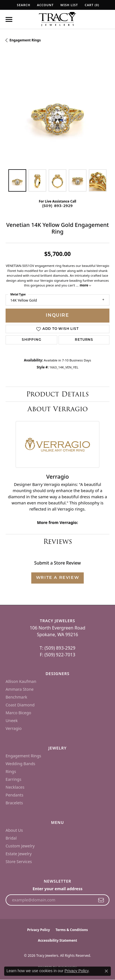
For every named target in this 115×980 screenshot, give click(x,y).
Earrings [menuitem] (13, 779)
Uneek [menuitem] (12, 721)
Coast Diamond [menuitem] (20, 705)
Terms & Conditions (72, 930)
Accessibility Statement (57, 940)
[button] (23, 5)
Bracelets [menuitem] (14, 803)
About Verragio (57, 409)
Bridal (11, 838)
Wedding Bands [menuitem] (20, 764)
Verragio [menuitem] (14, 728)
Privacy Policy (39, 930)
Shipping (31, 340)
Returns (84, 340)
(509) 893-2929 (58, 206)
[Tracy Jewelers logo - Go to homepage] (57, 20)
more (85, 285)
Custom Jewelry (20, 846)
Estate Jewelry (19, 854)
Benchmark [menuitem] (16, 697)
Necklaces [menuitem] (15, 787)
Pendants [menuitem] (15, 795)
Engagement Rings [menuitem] (23, 756)
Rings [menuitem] (11, 771)
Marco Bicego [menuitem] (18, 713)
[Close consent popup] (106, 971)
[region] (57, 112)
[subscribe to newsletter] (101, 900)
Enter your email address (58, 889)
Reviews (58, 541)
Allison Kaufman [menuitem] (21, 681)
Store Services (19, 862)
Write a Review (57, 578)
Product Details (57, 394)
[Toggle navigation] (9, 19)
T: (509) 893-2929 (57, 648)
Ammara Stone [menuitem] (20, 689)
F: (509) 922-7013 (57, 655)
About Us (14, 830)
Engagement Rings (25, 40)
